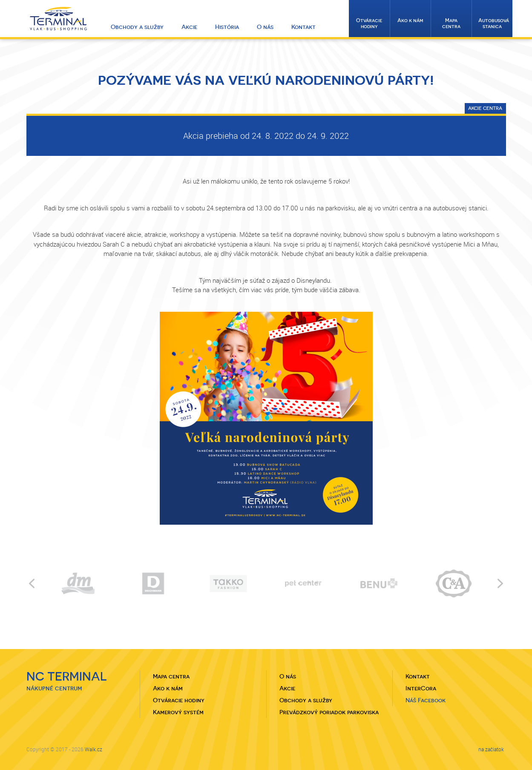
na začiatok (491, 749)
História (227, 27)
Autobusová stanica (494, 23)
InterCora (421, 688)
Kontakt (303, 27)
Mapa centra (451, 23)
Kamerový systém (178, 712)
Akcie (189, 27)
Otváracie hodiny (369, 23)
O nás (265, 27)
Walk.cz (93, 749)
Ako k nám (410, 20)
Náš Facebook (426, 700)
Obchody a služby (137, 27)
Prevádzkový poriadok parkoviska (329, 712)
